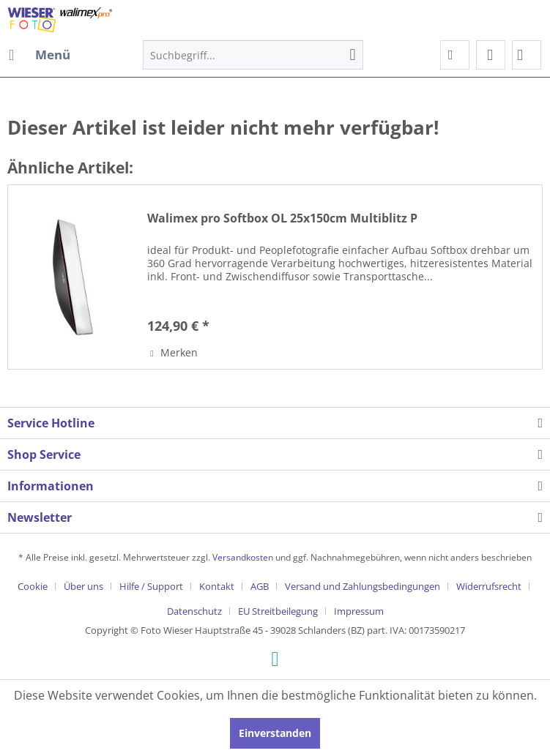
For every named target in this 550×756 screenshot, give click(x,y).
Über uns (83, 586)
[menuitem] (39, 55)
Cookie (33, 586)
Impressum (359, 611)
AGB (260, 586)
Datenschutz (194, 611)
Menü (40, 53)
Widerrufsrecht (489, 586)
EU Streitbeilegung (278, 611)
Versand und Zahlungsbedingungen (363, 586)
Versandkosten (243, 557)
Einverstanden (275, 733)
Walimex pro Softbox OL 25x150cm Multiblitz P (282, 218)
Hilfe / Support (151, 586)
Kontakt (217, 586)
